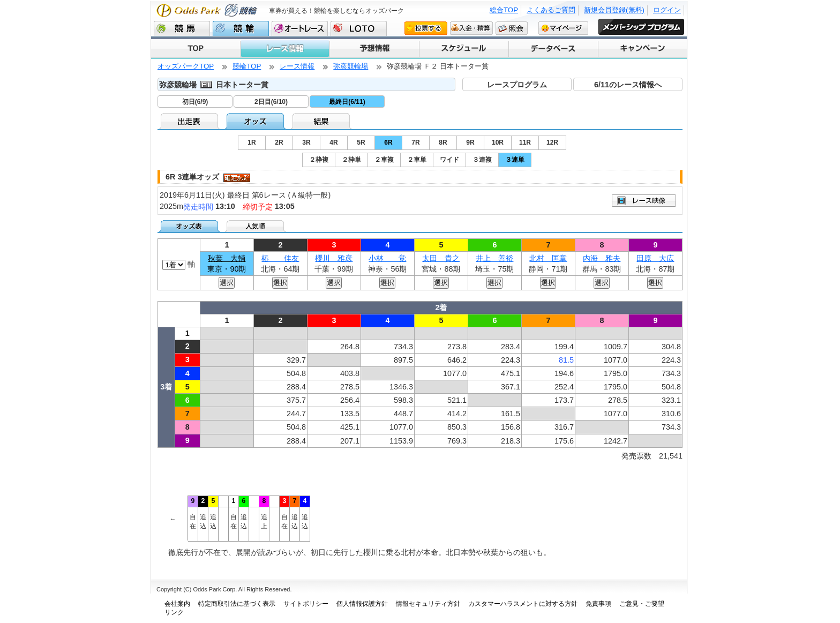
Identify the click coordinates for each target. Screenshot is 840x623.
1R (252, 142)
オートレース (300, 28)
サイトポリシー (306, 604)
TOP (196, 49)
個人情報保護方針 (362, 604)
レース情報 (284, 49)
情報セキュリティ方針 (428, 604)
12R (552, 142)
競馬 (182, 28)
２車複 (384, 160)
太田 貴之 (441, 258)
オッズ (256, 121)
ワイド (449, 160)
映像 (644, 201)
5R (361, 142)
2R (279, 142)
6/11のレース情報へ (628, 85)
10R (498, 142)
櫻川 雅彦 (334, 258)
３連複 (482, 160)
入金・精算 (471, 28)
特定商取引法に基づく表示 (237, 604)
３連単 (515, 160)
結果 (322, 121)
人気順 (256, 226)
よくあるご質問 (551, 10)
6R (388, 142)
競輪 (241, 28)
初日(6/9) (195, 102)
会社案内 (177, 604)
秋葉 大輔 (227, 258)
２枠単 (351, 160)
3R (306, 142)
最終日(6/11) (347, 102)
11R (525, 142)
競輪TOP (247, 66)
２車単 (417, 160)
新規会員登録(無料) (614, 10)
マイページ (563, 28)
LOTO (359, 28)
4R (333, 142)
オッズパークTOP (186, 66)
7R (415, 142)
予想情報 (374, 49)
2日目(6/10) (271, 102)
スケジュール (463, 49)
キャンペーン (642, 49)
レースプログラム (517, 85)
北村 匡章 (548, 258)
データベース (553, 49)
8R (443, 142)
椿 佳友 (280, 258)
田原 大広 (655, 258)
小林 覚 (387, 258)
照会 (512, 28)
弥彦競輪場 (351, 66)
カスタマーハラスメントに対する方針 (523, 604)
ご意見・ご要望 (642, 604)
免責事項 (598, 604)
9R (470, 142)
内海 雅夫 (602, 258)
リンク (174, 612)
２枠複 (319, 160)
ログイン (667, 10)
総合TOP (504, 10)
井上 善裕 (494, 258)
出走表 (190, 121)
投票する (426, 28)
